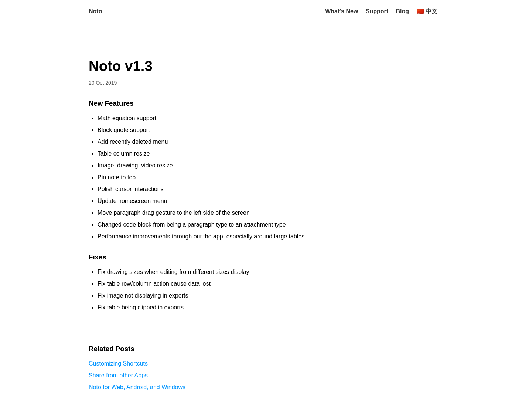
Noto (95, 11)
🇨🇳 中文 (427, 11)
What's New (342, 11)
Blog (403, 11)
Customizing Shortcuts (118, 364)
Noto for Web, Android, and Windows (137, 387)
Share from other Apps (118, 375)
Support (377, 11)
